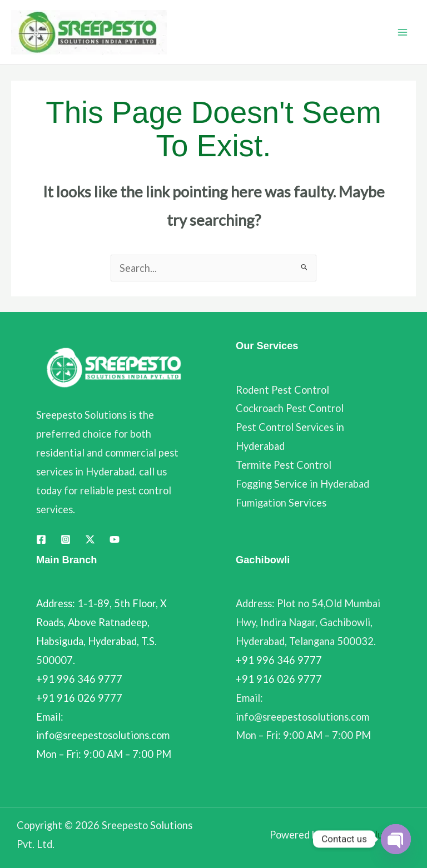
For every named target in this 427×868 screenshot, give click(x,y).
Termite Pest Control (284, 465)
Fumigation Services (281, 503)
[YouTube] (115, 539)
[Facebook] (41, 539)
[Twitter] (90, 539)
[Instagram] (66, 539)
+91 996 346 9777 (279, 660)
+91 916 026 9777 (279, 679)
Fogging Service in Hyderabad (302, 484)
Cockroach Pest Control (290, 408)
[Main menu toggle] (403, 33)
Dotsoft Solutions (365, 835)
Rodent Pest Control (282, 390)
